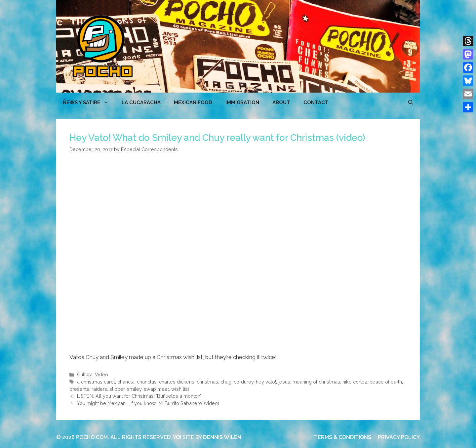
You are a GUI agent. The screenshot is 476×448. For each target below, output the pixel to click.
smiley (134, 389)
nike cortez (355, 382)
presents (79, 389)
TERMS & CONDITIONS (343, 437)
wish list (180, 389)
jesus (284, 382)
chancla (126, 382)
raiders (99, 389)
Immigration (242, 102)
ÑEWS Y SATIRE (89, 102)
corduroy (244, 382)
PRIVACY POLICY (399, 437)
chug (226, 382)
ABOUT (281, 102)
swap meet (156, 389)
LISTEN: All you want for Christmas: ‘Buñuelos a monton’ (139, 396)
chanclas (147, 382)
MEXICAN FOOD (193, 102)
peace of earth (386, 382)
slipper (117, 389)
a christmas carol (96, 382)
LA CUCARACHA (141, 102)
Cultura (85, 374)
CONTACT (316, 102)
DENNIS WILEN (222, 437)
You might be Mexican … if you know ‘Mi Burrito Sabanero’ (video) (148, 403)
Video (101, 374)
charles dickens (177, 382)
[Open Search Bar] (411, 102)
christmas (207, 382)
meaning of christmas (316, 382)
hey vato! (266, 382)
